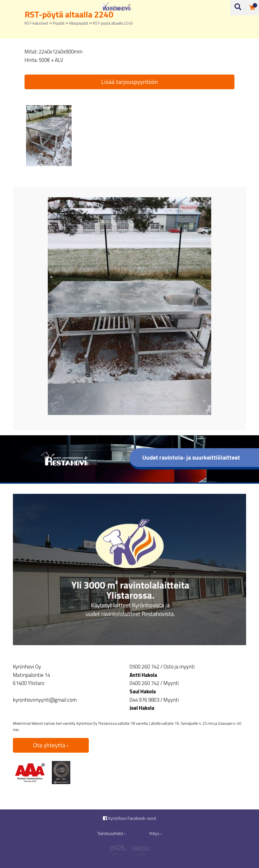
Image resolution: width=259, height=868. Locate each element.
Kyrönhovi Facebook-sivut (129, 818)
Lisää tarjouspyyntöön (129, 82)
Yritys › (155, 833)
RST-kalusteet (36, 23)
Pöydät (59, 23)
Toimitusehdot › (111, 833)
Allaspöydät (79, 23)
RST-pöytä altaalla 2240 (113, 23)
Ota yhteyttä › (51, 745)
